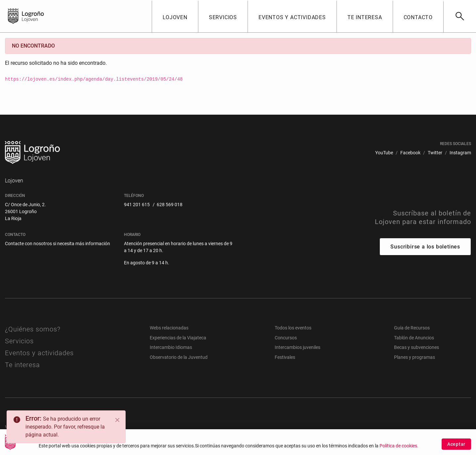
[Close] (117, 420)
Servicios (19, 341)
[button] (175, 16)
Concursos (286, 338)
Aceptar (456, 447)
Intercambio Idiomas (171, 347)
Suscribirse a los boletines (425, 247)
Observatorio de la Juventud (179, 357)
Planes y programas (415, 357)
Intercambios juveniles (297, 347)
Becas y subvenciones (416, 347)
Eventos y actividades (39, 353)
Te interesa (22, 365)
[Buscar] (460, 16)
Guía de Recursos (412, 328)
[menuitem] (384, 153)
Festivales (285, 357)
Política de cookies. (399, 449)
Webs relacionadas (169, 328)
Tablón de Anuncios (414, 338)
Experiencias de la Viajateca (178, 338)
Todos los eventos (293, 328)
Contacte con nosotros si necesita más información (58, 244)
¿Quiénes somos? (33, 329)
